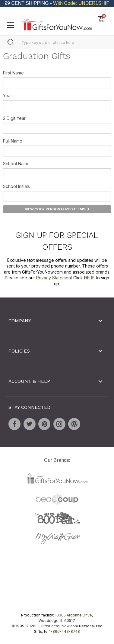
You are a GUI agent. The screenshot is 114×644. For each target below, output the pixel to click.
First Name (13, 73)
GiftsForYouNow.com (59, 626)
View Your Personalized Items (57, 209)
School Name (16, 164)
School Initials (16, 186)
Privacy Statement (54, 278)
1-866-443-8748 (65, 631)
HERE (89, 278)
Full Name (13, 141)
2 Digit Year (14, 118)
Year (8, 95)
